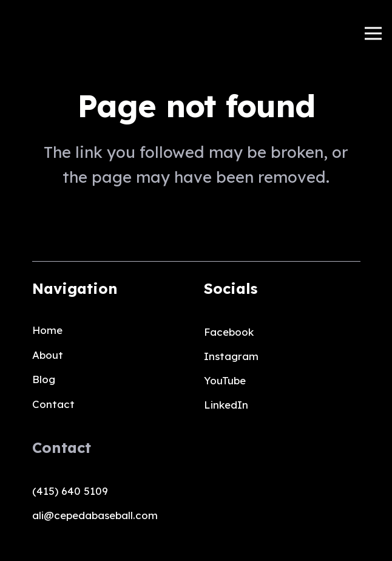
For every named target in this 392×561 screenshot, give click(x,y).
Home (47, 330)
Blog (44, 379)
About (48, 355)
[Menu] (373, 33)
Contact (53, 404)
